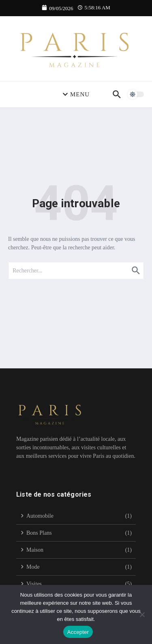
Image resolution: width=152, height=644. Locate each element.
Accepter (78, 632)
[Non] (142, 614)
